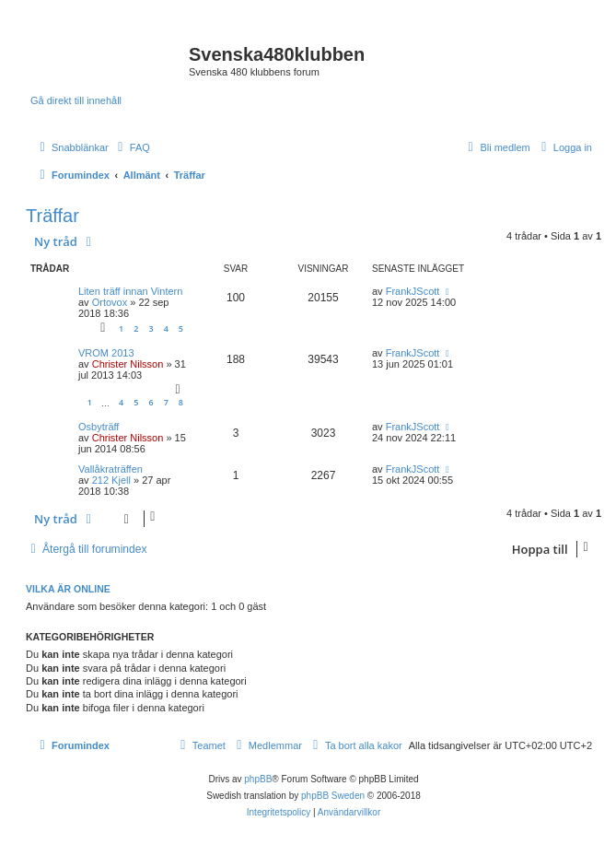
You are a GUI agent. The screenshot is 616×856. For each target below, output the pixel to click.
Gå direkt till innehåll (76, 100)
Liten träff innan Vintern (130, 291)
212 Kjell (111, 480)
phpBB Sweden (333, 796)
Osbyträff (99, 427)
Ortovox (110, 302)
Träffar (52, 216)
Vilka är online (68, 589)
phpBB (258, 779)
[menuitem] (132, 147)
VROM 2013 (106, 353)
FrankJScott (413, 291)
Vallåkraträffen (110, 469)
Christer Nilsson (128, 364)
